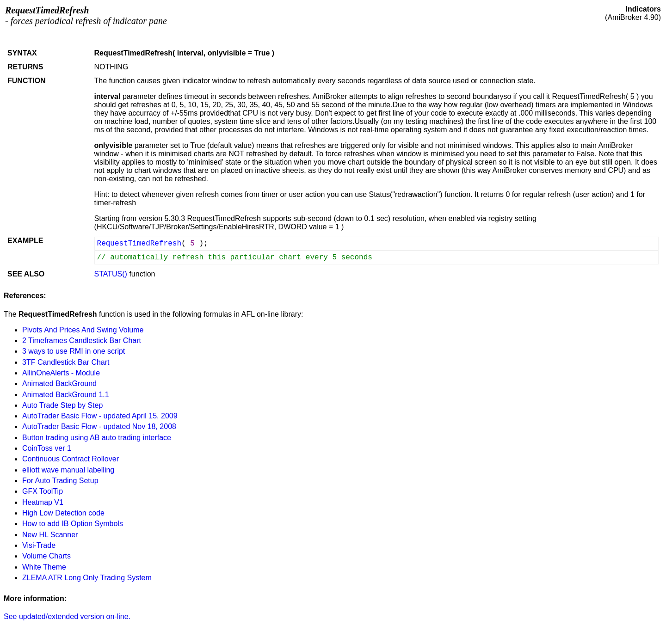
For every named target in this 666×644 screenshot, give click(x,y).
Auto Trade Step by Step (62, 405)
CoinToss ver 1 (47, 448)
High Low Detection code (63, 513)
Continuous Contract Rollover (71, 459)
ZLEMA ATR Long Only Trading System (87, 578)
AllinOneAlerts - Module (61, 373)
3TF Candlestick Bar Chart (66, 362)
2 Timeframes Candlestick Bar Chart (82, 340)
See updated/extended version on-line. (67, 616)
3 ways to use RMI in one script (74, 351)
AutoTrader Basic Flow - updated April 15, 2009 (100, 416)
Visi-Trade (39, 545)
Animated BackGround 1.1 (66, 395)
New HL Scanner (50, 535)
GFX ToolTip (43, 491)
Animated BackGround (59, 383)
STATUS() (111, 274)
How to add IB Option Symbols (73, 524)
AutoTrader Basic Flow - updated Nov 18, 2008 (99, 426)
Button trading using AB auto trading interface (97, 438)
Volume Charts (46, 556)
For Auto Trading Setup (60, 481)
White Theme (44, 567)
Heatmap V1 (43, 502)
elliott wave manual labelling (68, 470)
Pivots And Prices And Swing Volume (83, 330)
